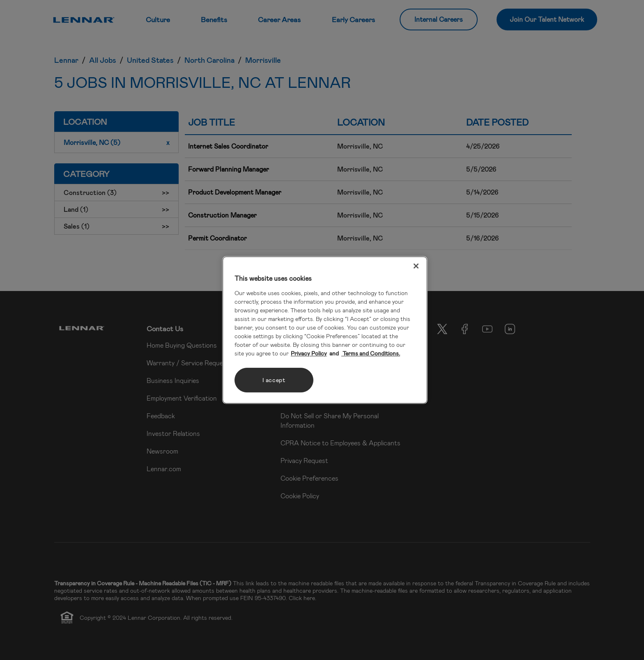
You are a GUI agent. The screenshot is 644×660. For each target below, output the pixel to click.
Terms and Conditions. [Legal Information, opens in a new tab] (371, 353)
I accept (274, 380)
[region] (325, 330)
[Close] (416, 266)
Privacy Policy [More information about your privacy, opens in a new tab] (309, 353)
